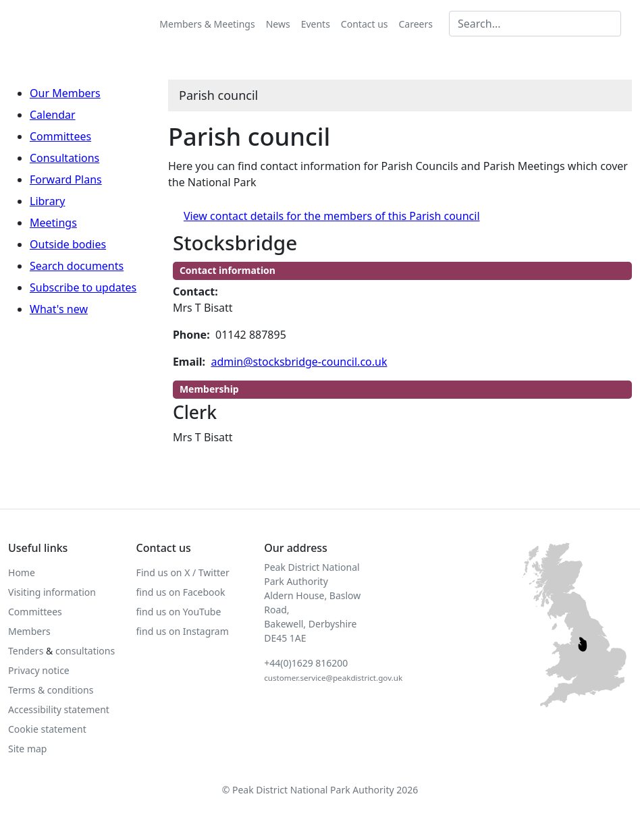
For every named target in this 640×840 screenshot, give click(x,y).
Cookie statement (47, 729)
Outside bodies (68, 244)
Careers (416, 24)
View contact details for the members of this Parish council (332, 216)
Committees (60, 136)
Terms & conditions (51, 690)
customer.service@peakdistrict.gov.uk (333, 678)
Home (22, 572)
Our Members (65, 93)
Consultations (64, 158)
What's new (59, 309)
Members (29, 631)
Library (47, 201)
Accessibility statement (59, 709)
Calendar (53, 115)
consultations (85, 651)
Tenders (26, 651)
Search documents (77, 266)
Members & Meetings (207, 24)
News (278, 24)
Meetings (53, 223)
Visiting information (52, 592)
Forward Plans (66, 179)
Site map (27, 749)
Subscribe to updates (83, 287)
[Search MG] (535, 24)
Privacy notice (39, 670)
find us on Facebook (181, 592)
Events (316, 24)
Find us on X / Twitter (183, 572)
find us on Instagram (183, 631)
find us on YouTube (179, 612)
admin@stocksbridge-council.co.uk (299, 362)
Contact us (365, 24)
